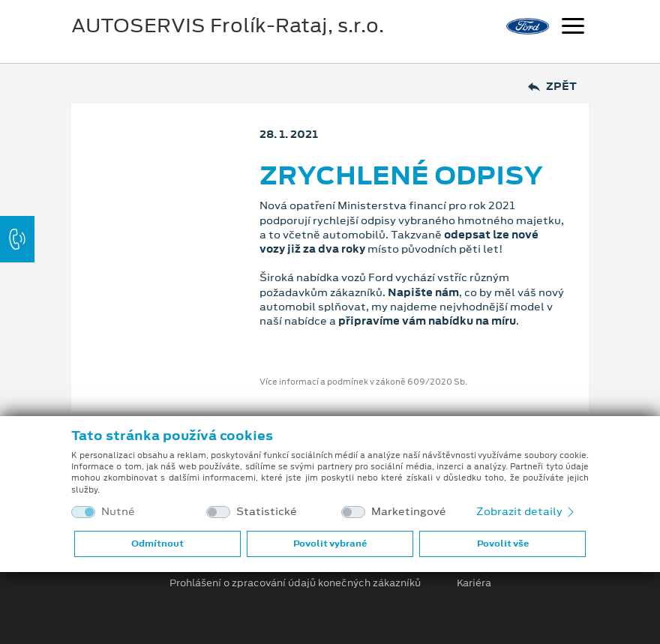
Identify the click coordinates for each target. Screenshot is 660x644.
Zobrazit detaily (526, 511)
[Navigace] (573, 28)
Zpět (552, 87)
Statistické (267, 512)
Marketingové (409, 512)
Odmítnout (157, 544)
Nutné (118, 512)
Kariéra (474, 583)
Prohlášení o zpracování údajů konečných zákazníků (295, 583)
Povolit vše (503, 544)
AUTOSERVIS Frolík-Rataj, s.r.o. (228, 25)
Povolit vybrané (330, 544)
